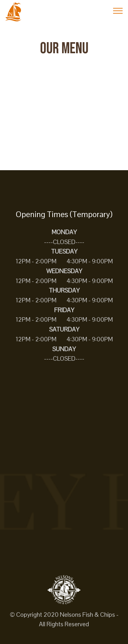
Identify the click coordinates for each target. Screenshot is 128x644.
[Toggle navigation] (118, 10)
